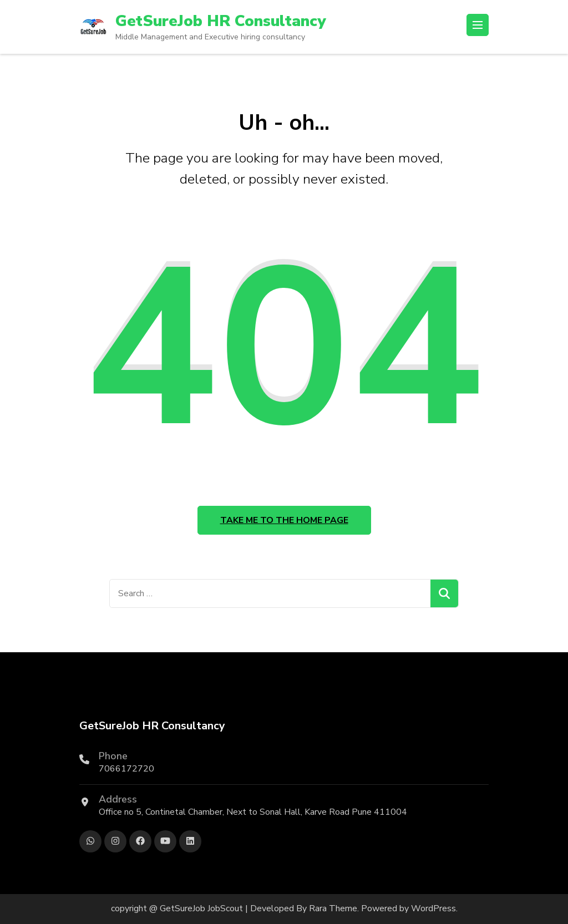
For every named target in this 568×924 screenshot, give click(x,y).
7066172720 (126, 769)
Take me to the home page (284, 520)
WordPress (433, 908)
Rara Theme (333, 908)
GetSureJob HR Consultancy (220, 21)
